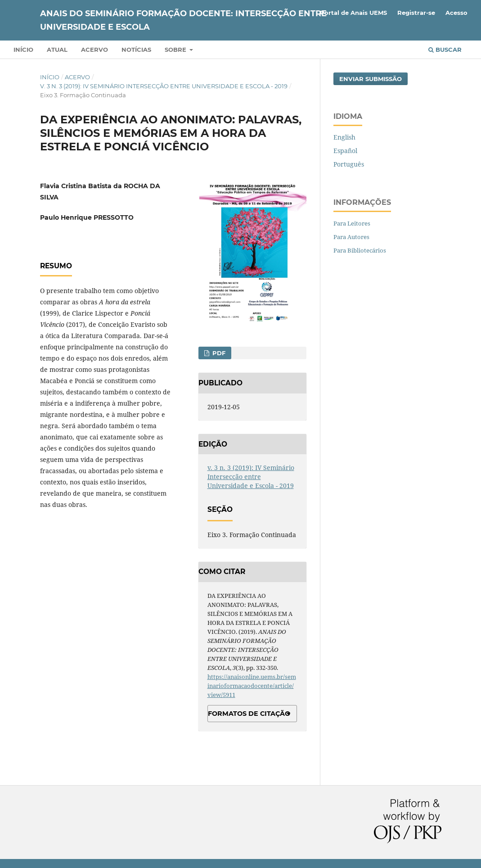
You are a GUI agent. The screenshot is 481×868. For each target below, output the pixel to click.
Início (23, 50)
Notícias (136, 50)
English (344, 137)
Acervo (94, 50)
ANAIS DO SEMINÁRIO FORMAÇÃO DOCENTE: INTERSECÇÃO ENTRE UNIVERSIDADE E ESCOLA (183, 20)
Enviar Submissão (371, 79)
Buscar (445, 50)
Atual (57, 50)
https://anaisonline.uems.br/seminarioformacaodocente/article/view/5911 (252, 686)
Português (349, 164)
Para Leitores (352, 223)
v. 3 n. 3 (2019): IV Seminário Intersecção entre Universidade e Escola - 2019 (164, 86)
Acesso (456, 13)
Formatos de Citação (249, 714)
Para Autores (351, 237)
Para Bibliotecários (360, 250)
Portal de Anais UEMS (353, 13)
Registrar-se (416, 13)
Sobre (176, 50)
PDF (218, 353)
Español (345, 151)
